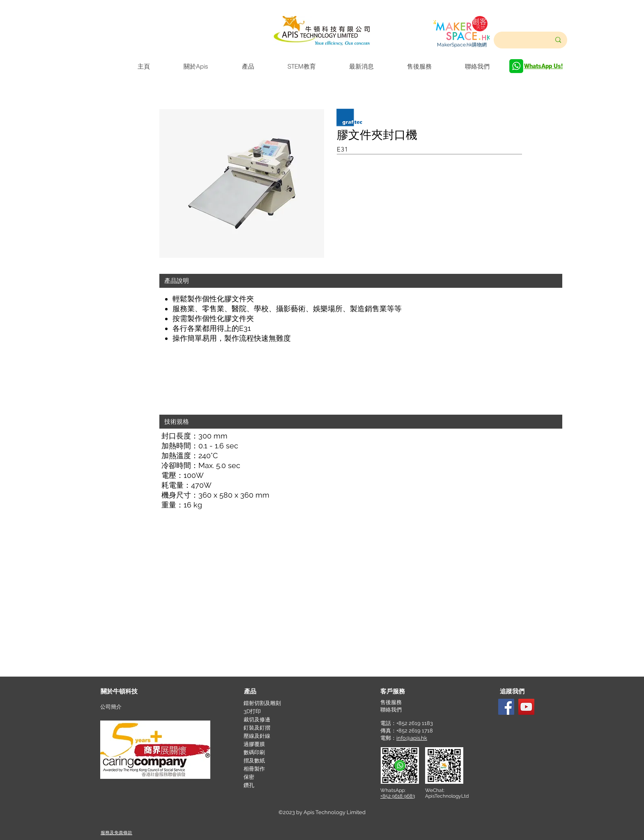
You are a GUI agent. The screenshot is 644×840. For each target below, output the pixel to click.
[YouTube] (526, 707)
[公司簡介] (130, 707)
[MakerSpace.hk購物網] (462, 45)
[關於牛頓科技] (130, 692)
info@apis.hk (412, 738)
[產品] (274, 692)
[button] (361, 281)
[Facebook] (506, 707)
